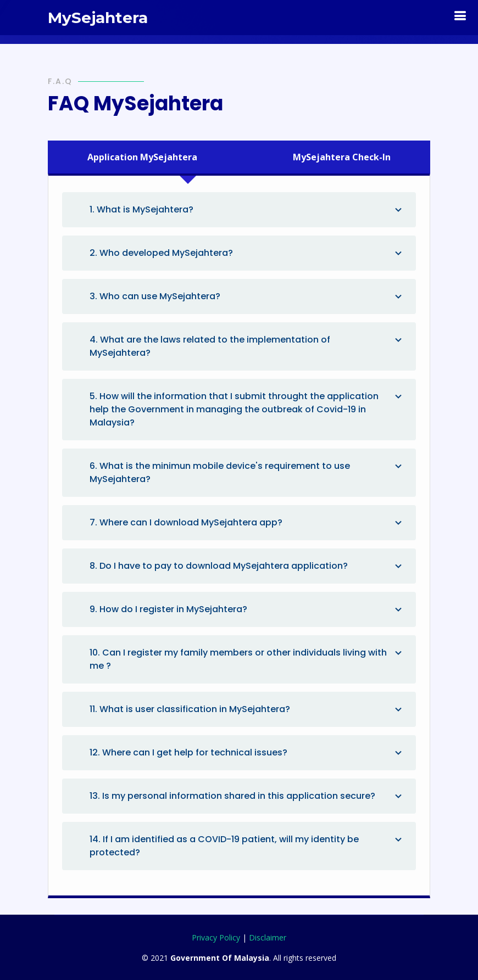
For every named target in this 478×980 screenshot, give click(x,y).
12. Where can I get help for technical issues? (247, 753)
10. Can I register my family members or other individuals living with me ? (247, 659)
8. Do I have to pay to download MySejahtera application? (247, 566)
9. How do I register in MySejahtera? (247, 609)
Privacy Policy (216, 937)
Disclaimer (268, 937)
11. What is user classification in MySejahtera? (247, 709)
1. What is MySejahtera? (247, 210)
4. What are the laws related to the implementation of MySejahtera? (247, 346)
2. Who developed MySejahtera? (247, 253)
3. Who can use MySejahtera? (247, 296)
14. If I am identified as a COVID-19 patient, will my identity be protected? (247, 846)
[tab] (151, 157)
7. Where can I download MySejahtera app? (247, 523)
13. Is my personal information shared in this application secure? (247, 796)
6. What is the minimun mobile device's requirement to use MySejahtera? (247, 472)
